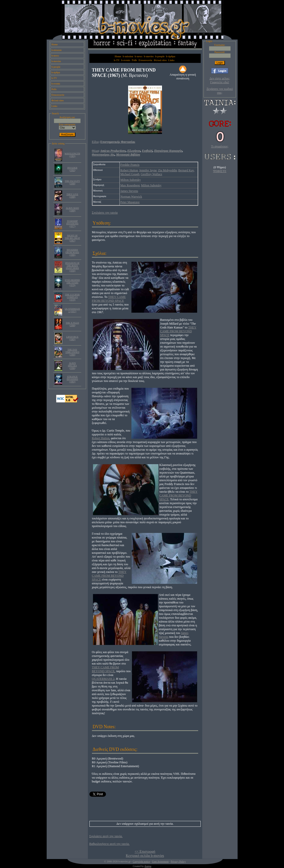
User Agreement (160, 862)
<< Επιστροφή (145, 852)
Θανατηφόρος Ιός (103, 155)
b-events (56, 84)
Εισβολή (147, 151)
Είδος (95, 142)
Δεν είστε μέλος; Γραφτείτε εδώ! (220, 80)
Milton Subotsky (131, 180)
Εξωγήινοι (134, 151)
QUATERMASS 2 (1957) (72, 310)
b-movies (56, 61)
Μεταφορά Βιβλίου (128, 155)
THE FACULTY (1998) (72, 182)
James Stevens (129, 191)
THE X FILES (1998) (72, 324)
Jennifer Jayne (148, 170)
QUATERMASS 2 (103, 679)
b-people (56, 67)
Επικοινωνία (58, 95)
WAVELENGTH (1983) (72, 155)
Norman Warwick (131, 197)
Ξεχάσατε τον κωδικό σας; (220, 91)
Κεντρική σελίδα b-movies (145, 856)
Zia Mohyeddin (167, 170)
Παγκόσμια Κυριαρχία (168, 151)
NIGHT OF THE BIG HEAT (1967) (72, 238)
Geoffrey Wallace (151, 174)
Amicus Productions (113, 151)
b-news (55, 56)
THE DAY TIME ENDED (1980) (72, 352)
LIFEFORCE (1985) (72, 338)
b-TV (54, 78)
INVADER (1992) (72, 169)
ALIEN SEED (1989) (72, 209)
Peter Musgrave (130, 202)
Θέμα (95, 151)
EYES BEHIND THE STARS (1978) (72, 283)
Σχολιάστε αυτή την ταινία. (106, 836)
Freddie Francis (130, 165)
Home (55, 44)
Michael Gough (130, 174)
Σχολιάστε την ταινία (105, 213)
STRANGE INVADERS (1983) (72, 379)
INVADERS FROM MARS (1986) (72, 252)
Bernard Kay (186, 170)
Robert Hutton (129, 170)
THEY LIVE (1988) (72, 196)
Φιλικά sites (58, 100)
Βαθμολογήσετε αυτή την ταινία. (110, 844)
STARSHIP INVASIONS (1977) (72, 224)
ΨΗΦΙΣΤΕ (220, 171)
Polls (54, 89)
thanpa (148, 866)
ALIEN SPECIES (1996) (72, 366)
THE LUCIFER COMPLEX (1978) (72, 297)
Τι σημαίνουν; (220, 146)
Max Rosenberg (130, 185)
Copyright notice (141, 862)
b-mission (56, 50)
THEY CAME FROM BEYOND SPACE (109, 299)
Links (54, 106)
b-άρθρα (56, 72)
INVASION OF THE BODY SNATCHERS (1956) (72, 267)
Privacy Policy (178, 862)
